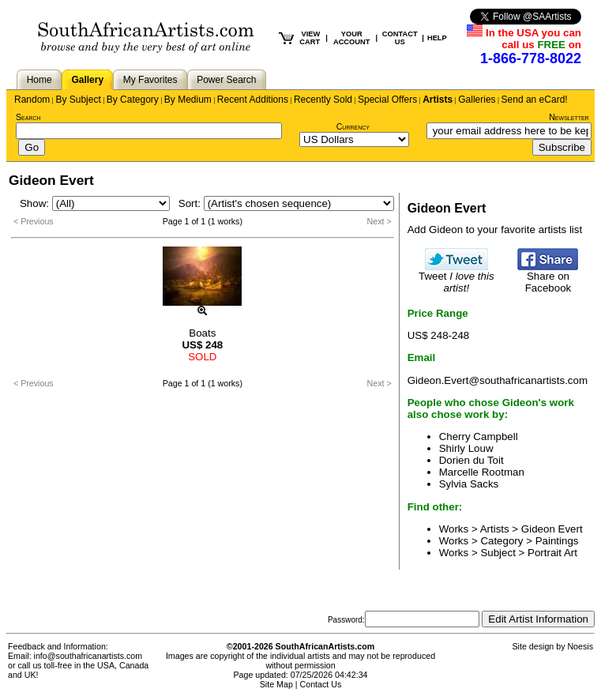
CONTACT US (400, 38)
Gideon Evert (552, 529)
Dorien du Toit (471, 460)
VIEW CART (310, 38)
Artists (438, 100)
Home (39, 80)
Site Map (276, 684)
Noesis (580, 646)
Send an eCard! (535, 100)
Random (32, 100)
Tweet (456, 277)
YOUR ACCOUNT (352, 38)
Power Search (226, 80)
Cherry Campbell (479, 437)
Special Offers (387, 100)
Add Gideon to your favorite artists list (495, 230)
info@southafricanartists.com (88, 656)
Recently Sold (323, 100)
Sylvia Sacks (469, 484)
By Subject (78, 100)
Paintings (557, 541)
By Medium (188, 100)
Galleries (477, 100)
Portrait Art (552, 553)
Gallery (87, 80)
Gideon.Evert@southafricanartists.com (498, 380)
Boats (202, 333)
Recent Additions (253, 100)
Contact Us (321, 684)
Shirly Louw (466, 448)
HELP (437, 38)
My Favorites (150, 80)
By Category (133, 100)
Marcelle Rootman (482, 472)
